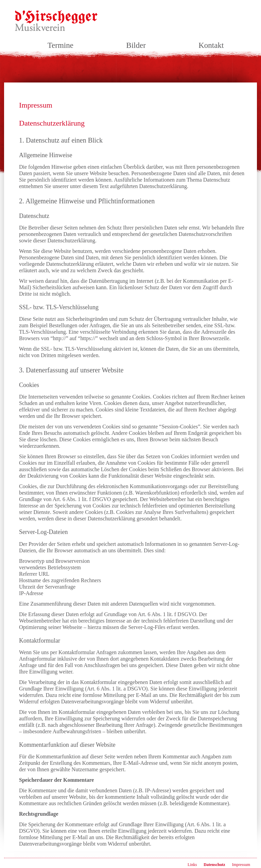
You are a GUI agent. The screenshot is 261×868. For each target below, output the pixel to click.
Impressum (241, 865)
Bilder (136, 45)
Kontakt (211, 45)
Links (192, 865)
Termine (60, 45)
